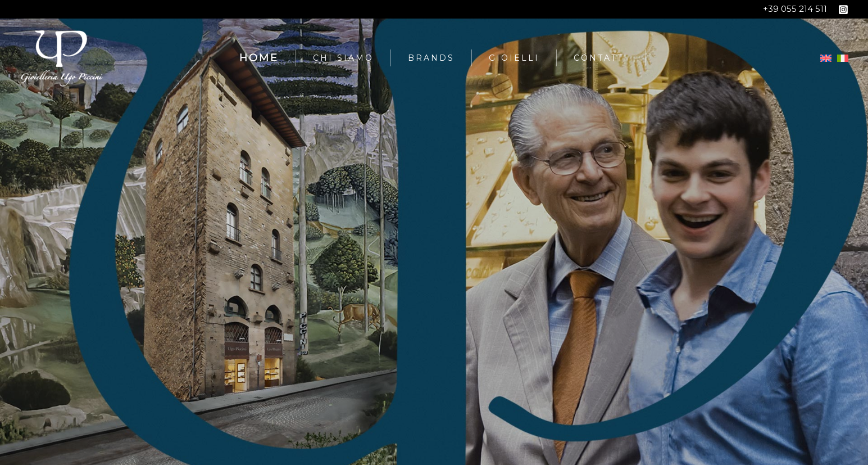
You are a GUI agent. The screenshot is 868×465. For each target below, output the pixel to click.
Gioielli (514, 58)
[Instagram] (843, 10)
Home (259, 58)
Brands (431, 58)
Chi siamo (343, 58)
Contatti (601, 58)
